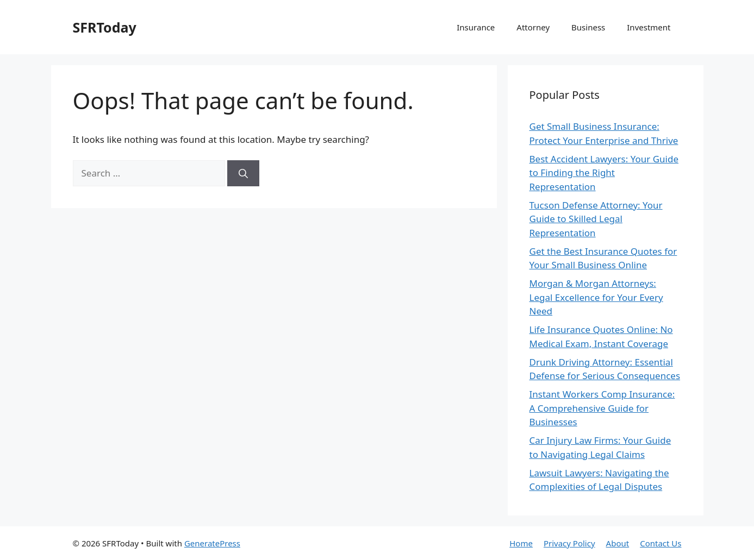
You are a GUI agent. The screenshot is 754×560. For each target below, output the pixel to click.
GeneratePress (212, 543)
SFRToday (105, 27)
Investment (649, 27)
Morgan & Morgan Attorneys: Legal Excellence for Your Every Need (596, 297)
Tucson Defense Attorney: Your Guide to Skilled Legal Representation (596, 219)
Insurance (476, 27)
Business (588, 27)
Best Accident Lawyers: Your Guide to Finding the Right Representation (604, 173)
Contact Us (660, 543)
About (618, 543)
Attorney (533, 27)
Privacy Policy (569, 543)
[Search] (243, 173)
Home (521, 543)
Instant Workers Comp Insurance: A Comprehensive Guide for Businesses (602, 408)
